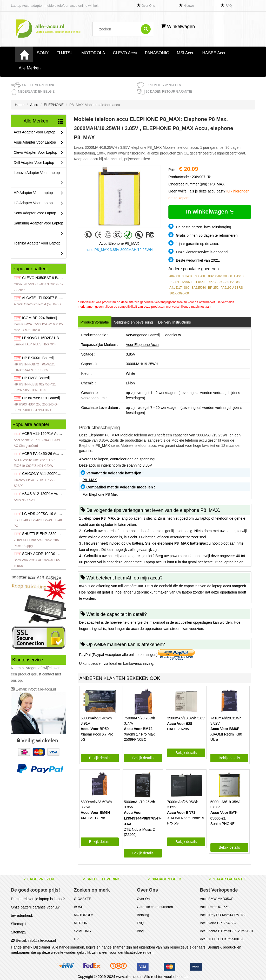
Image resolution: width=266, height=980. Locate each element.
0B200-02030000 (220, 276)
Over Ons (148, 6)
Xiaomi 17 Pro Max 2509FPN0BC (139, 737)
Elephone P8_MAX (104, 435)
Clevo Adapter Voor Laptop (39, 153)
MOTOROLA (93, 53)
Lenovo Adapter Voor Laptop (39, 179)
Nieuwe (189, 6)
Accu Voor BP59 (95, 729)
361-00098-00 (179, 293)
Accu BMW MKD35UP (217, 899)
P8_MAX (90, 480)
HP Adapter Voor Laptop (39, 193)
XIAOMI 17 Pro (93, 818)
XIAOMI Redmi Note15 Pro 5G (185, 821)
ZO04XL (200, 276)
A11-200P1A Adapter (48, 474)
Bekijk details (100, 758)
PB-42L (175, 282)
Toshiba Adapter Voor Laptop (39, 250)
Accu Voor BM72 (138, 729)
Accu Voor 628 (179, 724)
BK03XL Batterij (38, 358)
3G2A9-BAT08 (230, 282)
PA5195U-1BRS (232, 288)
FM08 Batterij (36, 378)
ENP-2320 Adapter (46, 534)
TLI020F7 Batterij (44, 298)
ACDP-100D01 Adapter (46, 554)
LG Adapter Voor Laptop (39, 203)
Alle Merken (30, 68)
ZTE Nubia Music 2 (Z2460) (139, 832)
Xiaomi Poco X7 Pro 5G (97, 737)
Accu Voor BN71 (181, 813)
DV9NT (187, 282)
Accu (34, 105)
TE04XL (200, 282)
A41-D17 (175, 288)
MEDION (81, 923)
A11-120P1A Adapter (44, 434)
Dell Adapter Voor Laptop (39, 163)
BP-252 (213, 288)
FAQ (229, 6)
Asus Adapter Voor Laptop (39, 142)
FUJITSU (65, 53)
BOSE (79, 907)
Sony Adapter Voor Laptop (39, 213)
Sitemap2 (19, 932)
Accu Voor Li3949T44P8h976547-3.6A (143, 818)
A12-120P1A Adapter (44, 494)
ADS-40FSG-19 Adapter (44, 514)
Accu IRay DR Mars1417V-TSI (223, 915)
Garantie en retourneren (155, 907)
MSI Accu (186, 53)
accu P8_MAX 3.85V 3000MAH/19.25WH (119, 250)
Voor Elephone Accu (142, 345)
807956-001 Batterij (41, 398)
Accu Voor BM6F (225, 729)
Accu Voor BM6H (95, 813)
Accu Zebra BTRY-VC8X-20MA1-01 (227, 931)
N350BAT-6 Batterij (44, 278)
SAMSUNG (83, 931)
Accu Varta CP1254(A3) (218, 923)
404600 (175, 276)
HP (76, 939)
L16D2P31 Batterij (45, 338)
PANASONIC (157, 53)
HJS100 (240, 276)
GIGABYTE (83, 899)
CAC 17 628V (178, 729)
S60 (187, 288)
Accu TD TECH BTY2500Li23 (222, 939)
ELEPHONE (54, 105)
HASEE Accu (214, 53)
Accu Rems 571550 (215, 907)
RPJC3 (212, 282)
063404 (187, 276)
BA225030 (199, 288)
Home (20, 105)
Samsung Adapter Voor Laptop (39, 230)
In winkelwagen (210, 212)
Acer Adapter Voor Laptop (39, 132)
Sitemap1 (19, 924)
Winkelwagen (178, 27)
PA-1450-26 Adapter (44, 454)
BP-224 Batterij (40, 318)
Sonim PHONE (222, 824)
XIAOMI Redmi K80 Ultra (226, 737)
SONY (43, 53)
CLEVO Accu (125, 53)
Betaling (143, 915)
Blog (140, 931)
